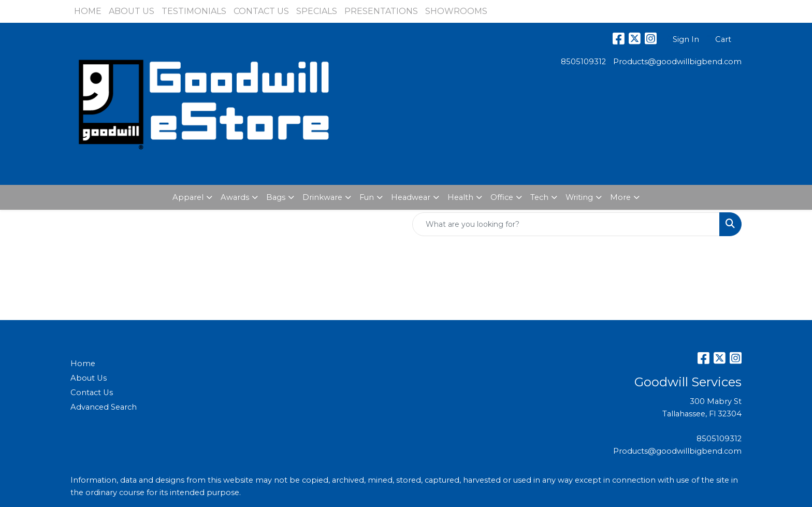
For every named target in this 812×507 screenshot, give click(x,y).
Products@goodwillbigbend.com (677, 62)
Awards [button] (235, 197)
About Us (89, 378)
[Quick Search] (566, 224)
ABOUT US (132, 11)
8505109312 (583, 62)
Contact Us (92, 393)
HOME (88, 11)
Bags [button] (276, 197)
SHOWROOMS (456, 11)
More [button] (620, 197)
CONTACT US (261, 11)
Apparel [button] (188, 197)
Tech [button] (539, 197)
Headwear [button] (411, 197)
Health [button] (460, 197)
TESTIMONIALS (194, 11)
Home (83, 364)
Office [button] (502, 197)
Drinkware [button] (322, 197)
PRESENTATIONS (381, 11)
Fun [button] (367, 197)
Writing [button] (579, 197)
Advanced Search (104, 407)
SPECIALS (317, 11)
